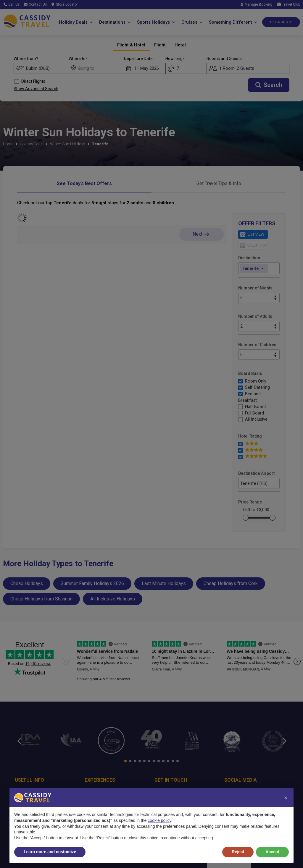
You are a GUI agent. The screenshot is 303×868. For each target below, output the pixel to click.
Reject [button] (238, 852)
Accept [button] (272, 852)
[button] (286, 798)
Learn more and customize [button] (50, 852)
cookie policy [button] (159, 820)
